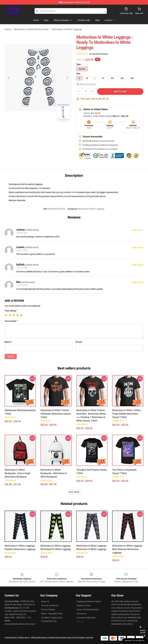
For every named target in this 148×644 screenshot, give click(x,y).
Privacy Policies (48, 610)
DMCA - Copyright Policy (52, 614)
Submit (11, 356)
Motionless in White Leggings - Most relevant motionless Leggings (128, 549)
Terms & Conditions (50, 606)
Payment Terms (84, 606)
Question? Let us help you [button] (135, 641)
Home (8, 29)
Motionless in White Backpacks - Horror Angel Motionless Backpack (17, 473)
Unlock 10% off (143, 632)
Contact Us (82, 614)
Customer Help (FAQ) (86, 618)
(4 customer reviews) (98, 54)
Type (79, 64)
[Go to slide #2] (46, 127)
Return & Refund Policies (88, 610)
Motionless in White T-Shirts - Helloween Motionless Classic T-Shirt (56, 414)
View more (74, 492)
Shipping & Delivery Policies (89, 601)
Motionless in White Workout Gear (31, 29)
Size (78, 74)
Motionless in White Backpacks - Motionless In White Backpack (54, 473)
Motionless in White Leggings (67, 29)
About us (45, 601)
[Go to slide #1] (31, 127)
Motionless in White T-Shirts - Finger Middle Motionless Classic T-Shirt (127, 414)
